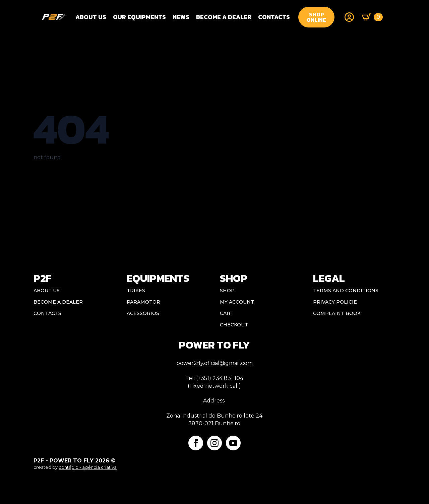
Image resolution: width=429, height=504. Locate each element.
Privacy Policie (335, 302)
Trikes (136, 291)
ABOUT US (47, 291)
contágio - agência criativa (88, 467)
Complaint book (337, 313)
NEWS (181, 17)
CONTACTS (274, 17)
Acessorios (143, 313)
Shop (227, 291)
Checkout (234, 325)
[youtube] (233, 443)
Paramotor (143, 302)
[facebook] (196, 443)
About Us (91, 17)
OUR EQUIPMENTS (139, 17)
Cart (227, 313)
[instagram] (214, 443)
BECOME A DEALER (224, 17)
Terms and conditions (346, 291)
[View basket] (372, 17)
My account (237, 302)
